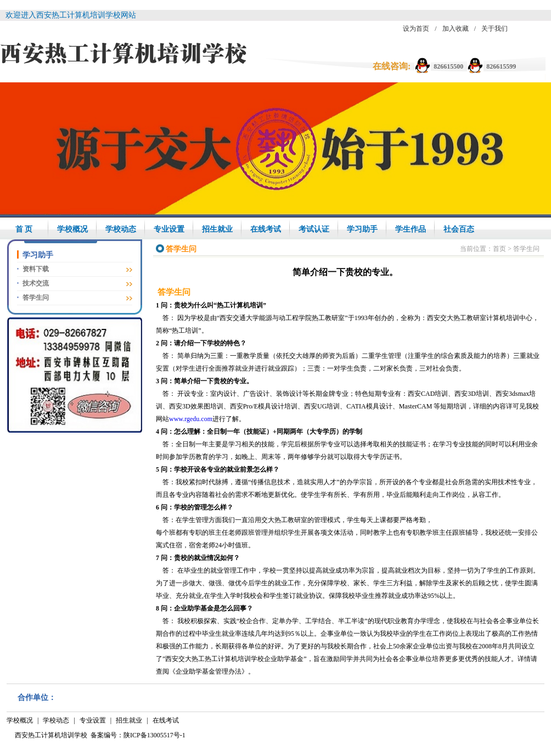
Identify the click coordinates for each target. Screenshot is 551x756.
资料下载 (36, 269)
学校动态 (121, 229)
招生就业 (217, 229)
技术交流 (36, 283)
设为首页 (416, 29)
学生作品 (411, 229)
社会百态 (459, 229)
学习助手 (362, 229)
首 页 (24, 229)
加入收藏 (456, 29)
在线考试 (266, 229)
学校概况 (72, 229)
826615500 (448, 66)
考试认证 (314, 229)
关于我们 (494, 29)
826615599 (501, 66)
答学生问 (36, 298)
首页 (499, 249)
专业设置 (169, 229)
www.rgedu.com (191, 419)
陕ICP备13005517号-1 (154, 735)
